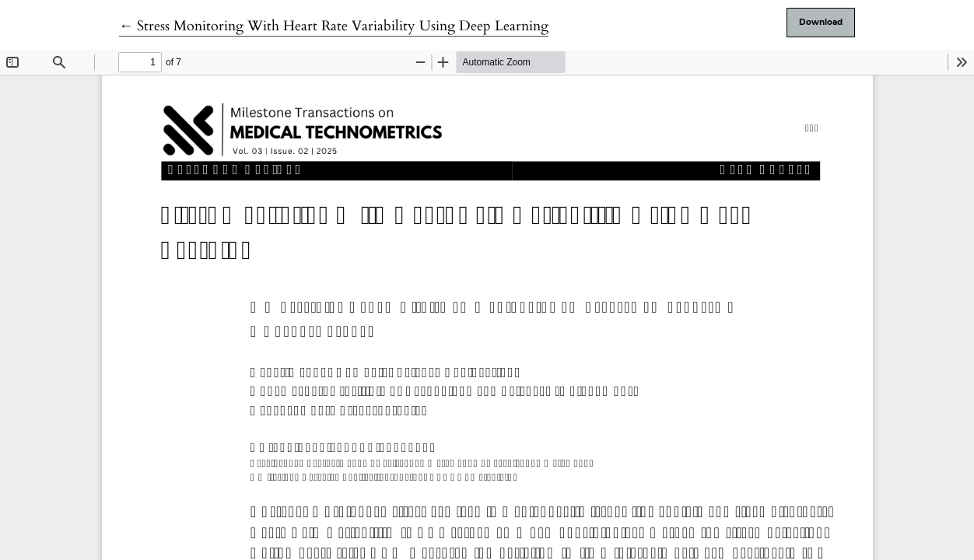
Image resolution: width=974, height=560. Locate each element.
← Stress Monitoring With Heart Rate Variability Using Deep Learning (334, 26)
